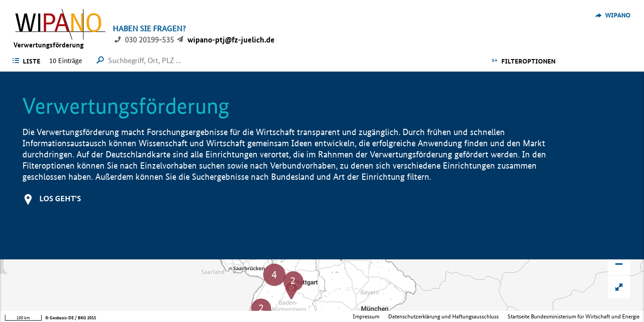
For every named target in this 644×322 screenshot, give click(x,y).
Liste (32, 61)
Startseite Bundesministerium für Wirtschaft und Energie (574, 316)
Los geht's (60, 198)
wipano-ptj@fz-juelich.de (231, 40)
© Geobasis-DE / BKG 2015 (71, 318)
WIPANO (618, 15)
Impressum (366, 316)
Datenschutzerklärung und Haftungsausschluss (443, 316)
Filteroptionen (528, 61)
